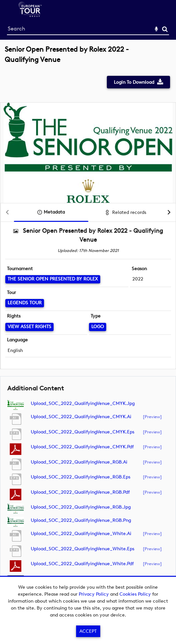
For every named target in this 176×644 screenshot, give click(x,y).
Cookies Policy (135, 594)
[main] (88, 322)
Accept (88, 631)
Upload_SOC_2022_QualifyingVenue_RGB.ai (79, 462)
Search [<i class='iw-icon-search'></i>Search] (165, 29)
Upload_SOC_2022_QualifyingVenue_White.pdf (82, 564)
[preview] (152, 417)
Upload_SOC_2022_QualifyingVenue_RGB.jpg (81, 507)
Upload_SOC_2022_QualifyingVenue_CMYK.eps (83, 432)
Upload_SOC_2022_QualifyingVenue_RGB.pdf (80, 492)
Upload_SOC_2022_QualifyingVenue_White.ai (81, 534)
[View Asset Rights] (29, 327)
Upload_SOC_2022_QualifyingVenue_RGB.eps (81, 477)
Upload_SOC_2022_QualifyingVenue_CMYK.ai (81, 417)
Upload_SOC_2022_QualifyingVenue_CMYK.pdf (82, 447)
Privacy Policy (94, 594)
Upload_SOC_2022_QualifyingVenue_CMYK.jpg (83, 403)
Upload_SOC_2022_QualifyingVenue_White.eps (83, 549)
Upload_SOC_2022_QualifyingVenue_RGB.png (81, 520)
